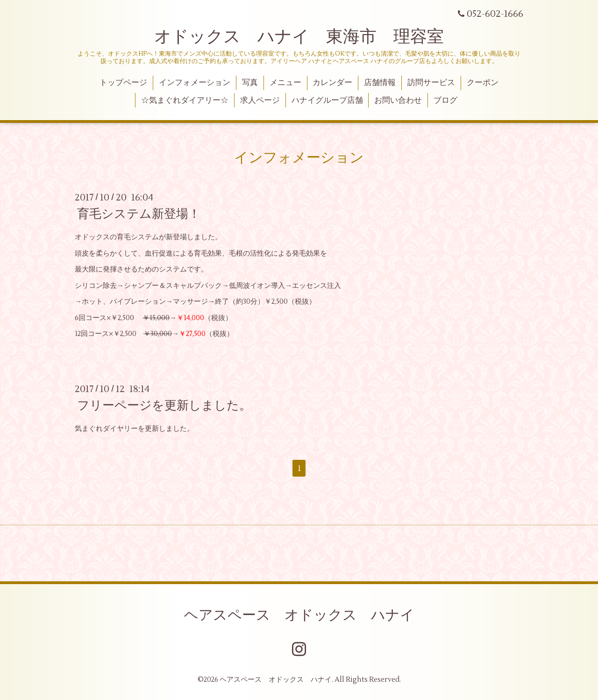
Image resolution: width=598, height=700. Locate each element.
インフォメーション (195, 83)
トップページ (123, 83)
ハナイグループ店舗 (327, 100)
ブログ (445, 100)
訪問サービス (431, 83)
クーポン (483, 83)
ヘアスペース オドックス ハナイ (299, 615)
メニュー (285, 83)
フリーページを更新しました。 (164, 406)
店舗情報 (380, 83)
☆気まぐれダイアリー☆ (185, 100)
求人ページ (260, 100)
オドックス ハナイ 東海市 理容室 (299, 37)
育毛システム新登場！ (139, 214)
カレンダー (332, 83)
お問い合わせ (398, 100)
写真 (250, 83)
